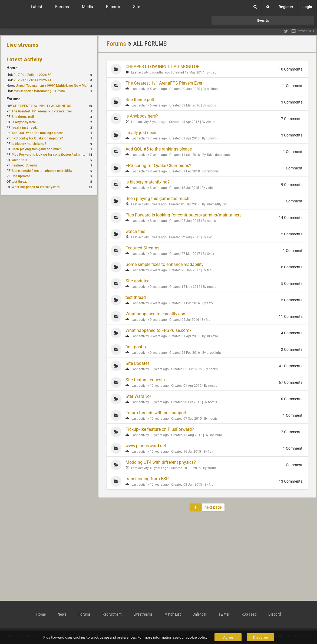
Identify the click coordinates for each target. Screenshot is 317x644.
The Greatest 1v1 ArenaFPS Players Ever (42, 111)
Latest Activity (24, 59)
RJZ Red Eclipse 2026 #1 (33, 80)
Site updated (21, 176)
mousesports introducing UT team (39, 91)
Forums (14, 99)
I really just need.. (25, 128)
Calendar (200, 614)
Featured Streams (25, 165)
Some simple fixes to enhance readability (42, 171)
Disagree (260, 637)
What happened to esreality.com (36, 187)
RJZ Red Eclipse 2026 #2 (33, 75)
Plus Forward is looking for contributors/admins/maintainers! (58, 155)
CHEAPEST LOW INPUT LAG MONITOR (42, 106)
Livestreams (143, 614)
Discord (275, 614)
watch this (19, 160)
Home (12, 68)
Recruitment (112, 614)
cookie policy (197, 637)
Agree (228, 637)
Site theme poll (23, 117)
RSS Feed (249, 614)
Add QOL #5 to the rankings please (38, 133)
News (62, 614)
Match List (173, 614)
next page (213, 507)
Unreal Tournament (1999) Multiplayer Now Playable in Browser (63, 86)
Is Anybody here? (25, 122)
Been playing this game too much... (38, 149)
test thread (20, 182)
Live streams (22, 45)
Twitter (224, 614)
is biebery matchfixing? (29, 144)
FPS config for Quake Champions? (37, 138)
